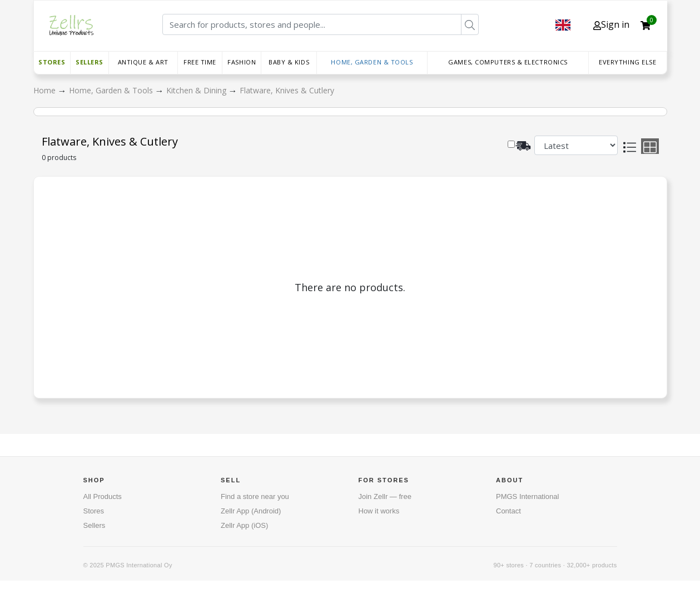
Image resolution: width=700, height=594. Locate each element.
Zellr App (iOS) (244, 525)
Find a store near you (255, 496)
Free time (200, 62)
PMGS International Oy (139, 565)
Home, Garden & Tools (372, 62)
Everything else (627, 62)
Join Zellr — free (385, 496)
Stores (52, 62)
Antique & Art (143, 62)
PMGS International (527, 496)
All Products (103, 496)
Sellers (90, 62)
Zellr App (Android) (251, 511)
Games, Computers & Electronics (508, 62)
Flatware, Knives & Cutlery (287, 90)
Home (46, 90)
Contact (508, 511)
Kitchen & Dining (197, 90)
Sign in (611, 24)
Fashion (242, 62)
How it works (379, 511)
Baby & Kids (289, 62)
